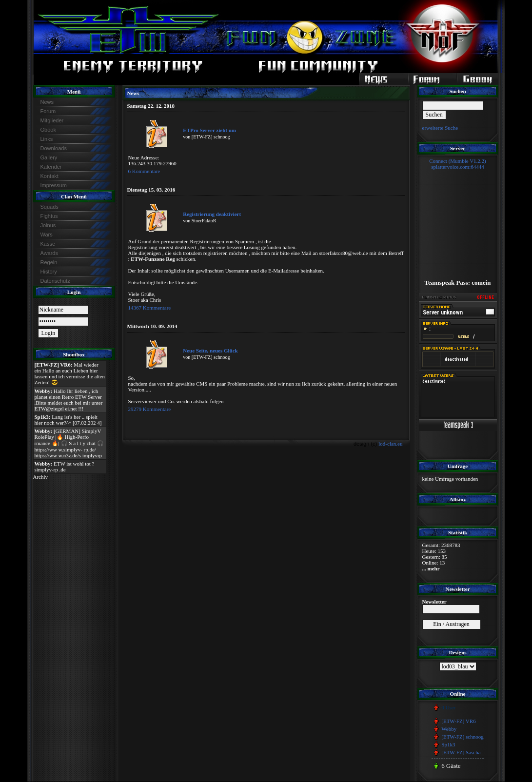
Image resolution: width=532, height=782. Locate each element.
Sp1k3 (448, 744)
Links (47, 139)
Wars (47, 235)
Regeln (49, 262)
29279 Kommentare (150, 409)
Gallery (49, 157)
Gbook (48, 130)
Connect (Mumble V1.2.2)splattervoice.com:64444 (458, 164)
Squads (49, 207)
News (47, 102)
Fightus (49, 216)
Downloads (54, 148)
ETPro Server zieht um (209, 130)
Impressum (54, 185)
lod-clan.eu (390, 444)
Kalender (51, 167)
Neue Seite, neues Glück (210, 351)
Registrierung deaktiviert (212, 214)
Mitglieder (52, 120)
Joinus (48, 225)
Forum (48, 111)
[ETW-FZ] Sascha (461, 752)
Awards (49, 253)
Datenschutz (55, 281)
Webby (449, 729)
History (49, 272)
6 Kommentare (144, 171)
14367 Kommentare (150, 308)
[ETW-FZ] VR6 (458, 721)
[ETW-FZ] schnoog (462, 737)
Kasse (48, 244)
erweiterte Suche (440, 128)
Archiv (41, 477)
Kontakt (49, 176)
